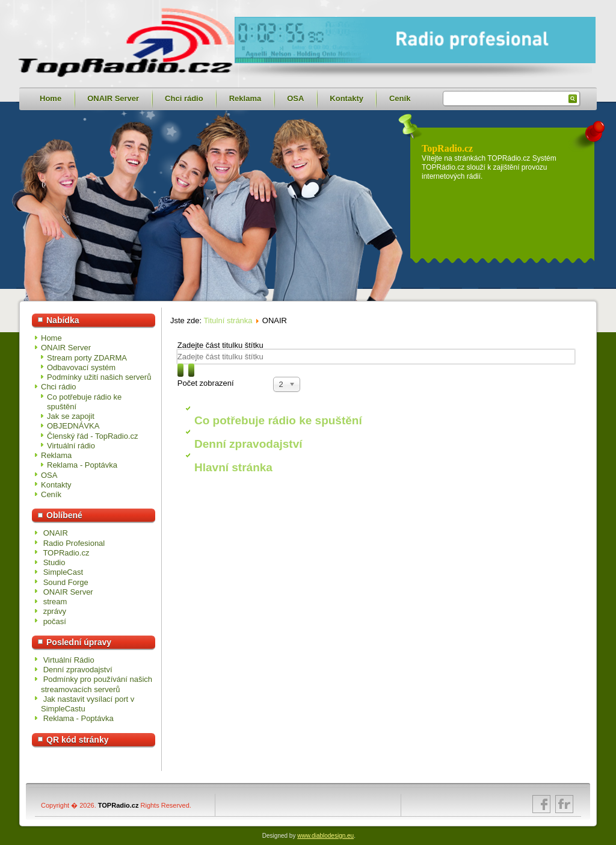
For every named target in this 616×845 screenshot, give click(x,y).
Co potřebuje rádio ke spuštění (278, 420)
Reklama (245, 98)
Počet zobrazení (206, 383)
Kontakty (346, 98)
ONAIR (56, 533)
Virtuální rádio (71, 446)
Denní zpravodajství (248, 444)
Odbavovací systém (81, 367)
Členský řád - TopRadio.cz (93, 436)
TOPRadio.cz (66, 553)
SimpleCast (63, 572)
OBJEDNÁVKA (73, 426)
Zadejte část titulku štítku (222, 345)
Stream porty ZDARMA (87, 358)
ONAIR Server (113, 98)
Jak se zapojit (71, 416)
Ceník (400, 98)
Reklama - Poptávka (82, 465)
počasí (55, 621)
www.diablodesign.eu (325, 836)
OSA (295, 98)
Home (51, 98)
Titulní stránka (228, 320)
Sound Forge (66, 582)
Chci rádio (184, 98)
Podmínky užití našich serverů (99, 377)
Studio (54, 562)
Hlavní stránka (233, 467)
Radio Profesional (74, 543)
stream (55, 602)
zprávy (55, 611)
